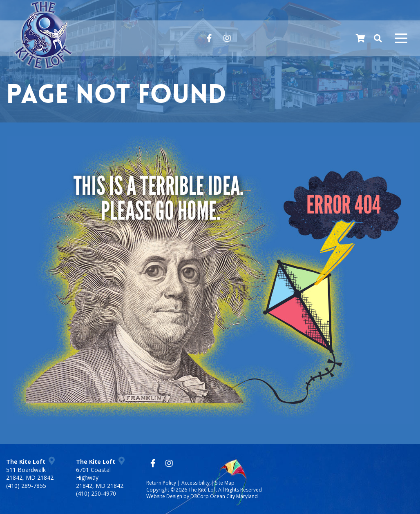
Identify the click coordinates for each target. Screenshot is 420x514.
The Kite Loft (203, 490)
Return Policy (161, 483)
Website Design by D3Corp (178, 497)
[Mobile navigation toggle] (401, 38)
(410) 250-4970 (96, 493)
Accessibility (195, 483)
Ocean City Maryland (234, 497)
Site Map (225, 483)
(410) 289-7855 (26, 486)
